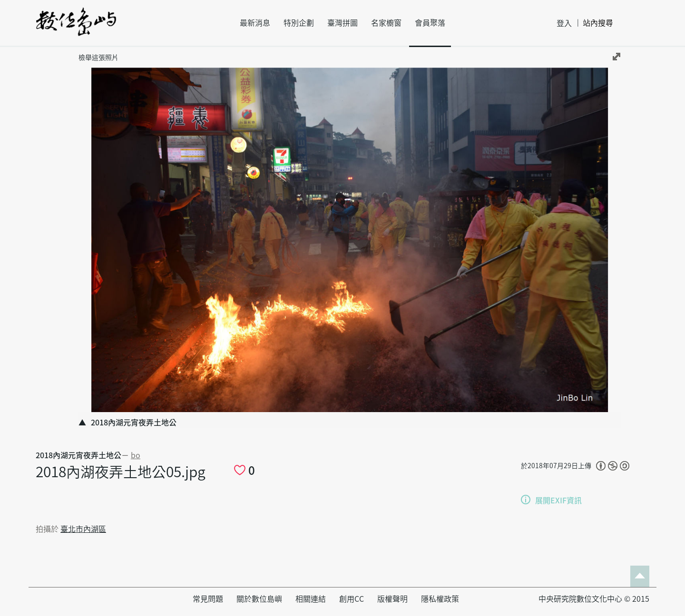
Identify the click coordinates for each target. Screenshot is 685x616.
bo (136, 455)
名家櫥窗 (386, 23)
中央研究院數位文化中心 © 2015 (594, 599)
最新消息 (255, 23)
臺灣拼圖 (342, 23)
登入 (564, 23)
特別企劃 (299, 23)
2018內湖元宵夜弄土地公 (78, 455)
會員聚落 (430, 23)
